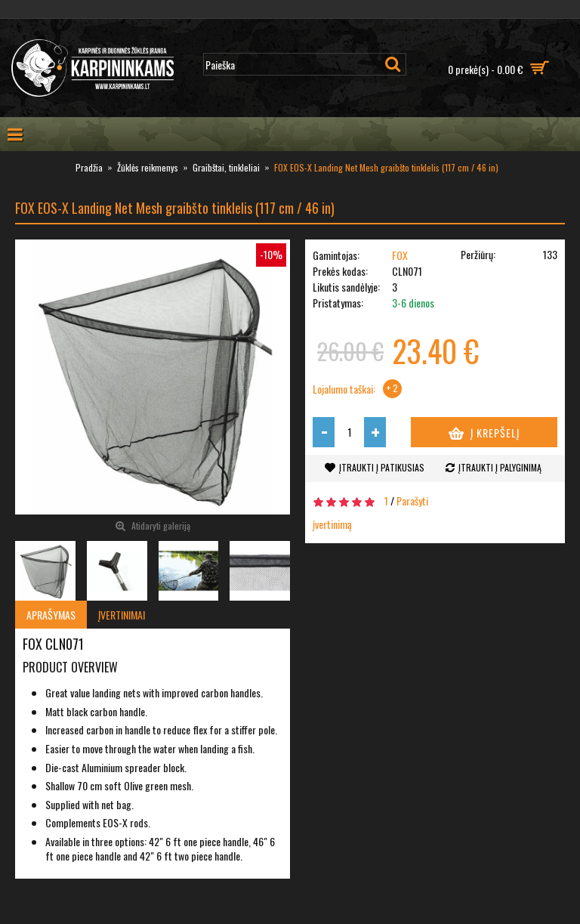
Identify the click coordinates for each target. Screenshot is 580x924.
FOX (400, 255)
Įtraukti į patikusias (382, 467)
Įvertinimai (122, 615)
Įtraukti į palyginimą (500, 467)
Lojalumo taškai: (344, 389)
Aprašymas (51, 615)
